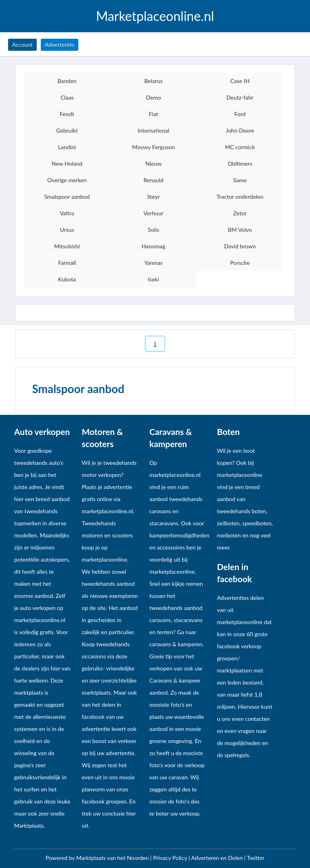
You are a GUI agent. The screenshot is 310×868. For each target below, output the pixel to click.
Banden (67, 81)
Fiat (154, 114)
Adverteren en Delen (217, 858)
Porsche (240, 263)
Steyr (153, 197)
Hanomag (154, 246)
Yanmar (153, 263)
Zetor (240, 213)
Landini (67, 147)
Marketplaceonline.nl (155, 16)
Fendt (67, 114)
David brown (240, 246)
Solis (153, 230)
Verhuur (154, 213)
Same (240, 180)
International (153, 130)
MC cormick (240, 147)
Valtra (67, 213)
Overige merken (67, 180)
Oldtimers (240, 163)
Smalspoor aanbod (67, 197)
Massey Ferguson (153, 147)
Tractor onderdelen (240, 197)
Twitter (256, 858)
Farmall (67, 263)
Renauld (154, 180)
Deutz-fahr (240, 97)
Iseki (153, 279)
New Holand (67, 163)
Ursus (67, 230)
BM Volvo (240, 230)
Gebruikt (67, 130)
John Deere (240, 130)
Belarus (153, 81)
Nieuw (153, 163)
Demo (154, 97)
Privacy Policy (171, 858)
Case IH (240, 81)
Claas (67, 97)
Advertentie (60, 45)
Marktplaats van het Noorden (113, 858)
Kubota (67, 279)
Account (22, 45)
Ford (240, 114)
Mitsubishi (67, 246)
